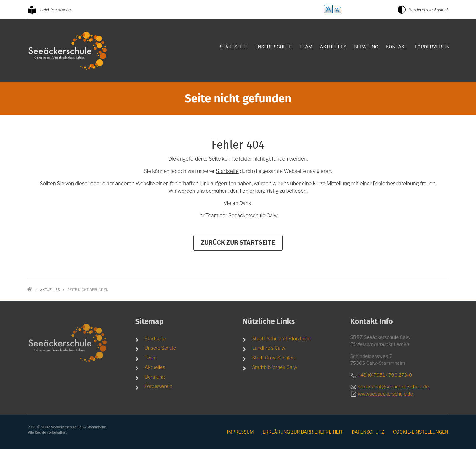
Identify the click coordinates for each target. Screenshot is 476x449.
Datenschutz (368, 432)
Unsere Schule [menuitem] (273, 47)
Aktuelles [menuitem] (333, 47)
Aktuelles (155, 367)
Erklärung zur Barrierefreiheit (303, 432)
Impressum (240, 432)
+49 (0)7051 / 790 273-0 (385, 375)
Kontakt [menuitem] (397, 47)
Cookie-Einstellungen (421, 432)
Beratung (155, 377)
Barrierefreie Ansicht (428, 10)
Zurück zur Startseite (238, 243)
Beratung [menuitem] (366, 47)
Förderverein (159, 386)
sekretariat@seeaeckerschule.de (394, 387)
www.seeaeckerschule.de (386, 394)
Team (151, 358)
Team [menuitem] (306, 47)
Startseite (227, 171)
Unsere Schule (161, 348)
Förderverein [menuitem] (432, 47)
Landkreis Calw (269, 348)
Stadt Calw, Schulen (274, 358)
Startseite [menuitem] (234, 47)
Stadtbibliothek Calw (275, 367)
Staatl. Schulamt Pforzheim (282, 339)
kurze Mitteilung (331, 183)
